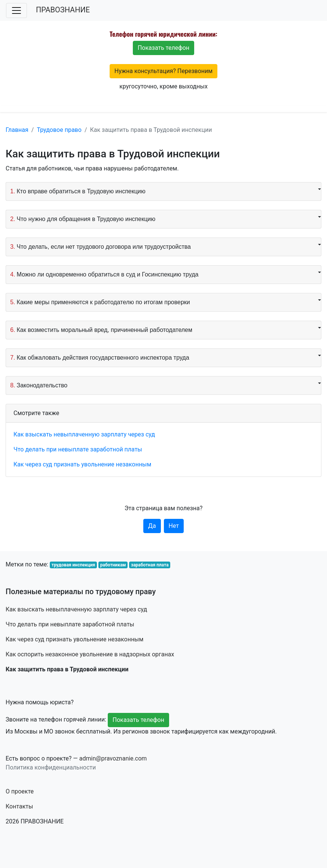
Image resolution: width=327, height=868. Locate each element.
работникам (113, 565)
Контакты (19, 806)
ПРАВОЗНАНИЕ (63, 10)
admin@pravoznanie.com (113, 758)
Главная (17, 130)
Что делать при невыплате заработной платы (78, 449)
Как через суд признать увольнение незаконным (82, 464)
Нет (174, 526)
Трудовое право (59, 130)
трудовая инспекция (73, 565)
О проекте (20, 791)
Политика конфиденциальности (51, 767)
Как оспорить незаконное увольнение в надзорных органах (90, 654)
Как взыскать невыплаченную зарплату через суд (84, 434)
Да (152, 526)
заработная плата (150, 565)
